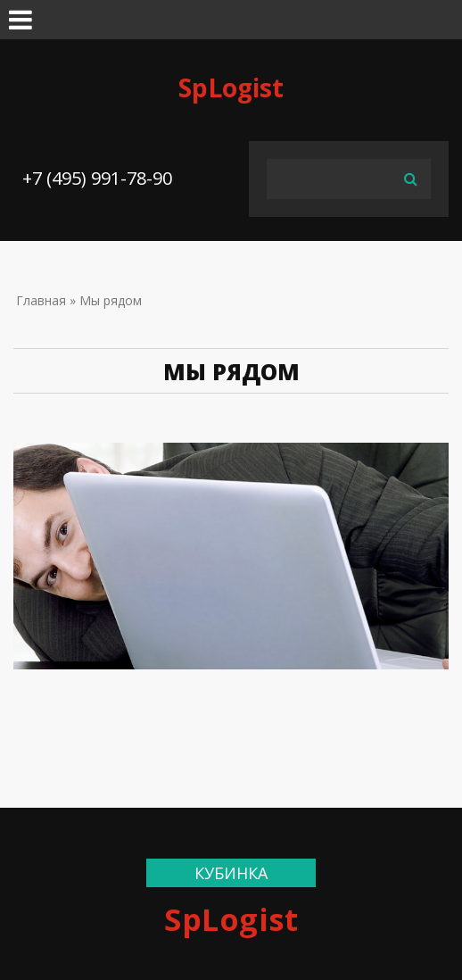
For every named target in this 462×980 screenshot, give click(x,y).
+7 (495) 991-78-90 (97, 178)
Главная (41, 300)
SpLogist (231, 87)
